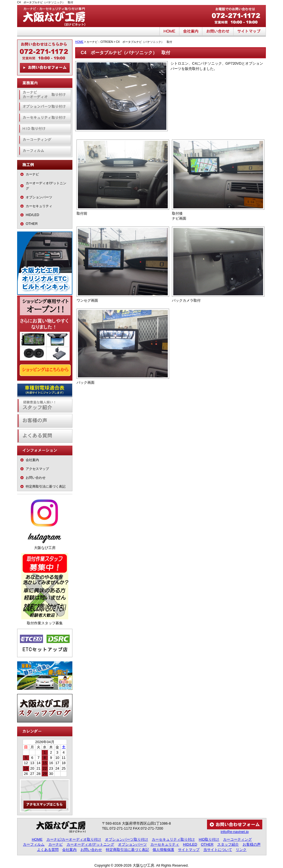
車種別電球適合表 (45, 390)
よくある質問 (45, 436)
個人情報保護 (163, 850)
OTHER (32, 224)
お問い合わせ (218, 32)
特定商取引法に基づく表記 (46, 486)
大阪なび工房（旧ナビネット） (59, 16)
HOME (169, 32)
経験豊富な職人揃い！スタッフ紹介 (45, 406)
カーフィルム (45, 151)
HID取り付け (45, 129)
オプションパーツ (39, 197)
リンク (241, 850)
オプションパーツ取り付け (45, 106)
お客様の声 (45, 421)
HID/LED (32, 215)
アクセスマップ (37, 469)
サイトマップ (250, 32)
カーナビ (32, 174)
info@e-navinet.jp (234, 832)
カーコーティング (45, 140)
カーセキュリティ (39, 206)
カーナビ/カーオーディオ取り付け (74, 839)
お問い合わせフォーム (45, 68)
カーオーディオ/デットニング (46, 186)
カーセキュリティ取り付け (45, 118)
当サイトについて (218, 850)
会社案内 (191, 32)
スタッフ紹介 (228, 844)
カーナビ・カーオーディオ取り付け (45, 95)
